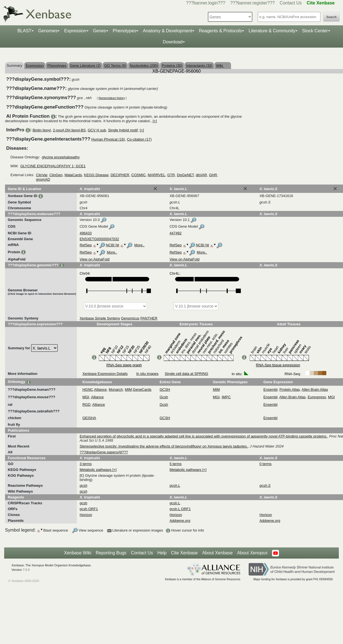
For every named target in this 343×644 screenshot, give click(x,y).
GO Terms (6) (115, 66)
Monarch (116, 389)
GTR (171, 175)
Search (331, 17)
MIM (128, 389)
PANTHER (149, 318)
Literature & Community (272, 31)
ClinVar (42, 175)
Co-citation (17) (139, 139)
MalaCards (73, 175)
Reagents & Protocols (220, 31)
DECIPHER (120, 175)
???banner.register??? (253, 3)
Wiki (220, 66)
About (252, 553)
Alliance (101, 389)
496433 (86, 233)
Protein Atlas (290, 389)
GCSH (165, 389)
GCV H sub (97, 130)
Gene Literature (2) (85, 66)
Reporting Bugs (111, 553)
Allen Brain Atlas (315, 389)
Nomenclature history (112, 98)
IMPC (226, 397)
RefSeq (86, 245)
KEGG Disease (96, 175)
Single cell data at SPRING (187, 374)
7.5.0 (26, 570)
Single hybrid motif (123, 130)
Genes (100, 31)
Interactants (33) (199, 66)
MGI (86, 397)
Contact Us (291, 3)
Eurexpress (317, 397)
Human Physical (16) (108, 139)
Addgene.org (180, 521)
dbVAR (201, 175)
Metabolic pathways (96, 470)
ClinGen (56, 175)
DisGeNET (185, 175)
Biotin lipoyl (42, 130)
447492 (176, 233)
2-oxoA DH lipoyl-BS (69, 130)
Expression (75, 31)
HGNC (88, 389)
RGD (86, 405)
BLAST (24, 31)
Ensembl (270, 389)
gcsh (83, 503)
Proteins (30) (172, 66)
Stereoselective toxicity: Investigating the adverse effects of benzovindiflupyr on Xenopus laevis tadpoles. (164, 446)
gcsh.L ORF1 (180, 509)
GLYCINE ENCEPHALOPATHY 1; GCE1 (53, 166)
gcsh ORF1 (89, 509)
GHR (213, 175)
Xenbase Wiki (78, 553)
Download (172, 42)
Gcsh (164, 397)
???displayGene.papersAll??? (104, 452)
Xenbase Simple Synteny (100, 318)
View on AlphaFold (95, 259)
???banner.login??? (206, 3)
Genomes (48, 31)
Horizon (86, 515)
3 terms (86, 464)
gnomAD (43, 179)
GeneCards (142, 389)
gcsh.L (175, 503)
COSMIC (139, 175)
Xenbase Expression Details (105, 374)
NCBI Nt (112, 245)
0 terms (265, 464)
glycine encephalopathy (61, 157)
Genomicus (130, 318)
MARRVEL (157, 175)
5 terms (176, 464)
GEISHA (89, 418)
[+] (155, 121)
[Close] (155, 189)
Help (162, 553)
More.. (139, 245)
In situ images (147, 374)
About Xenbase (217, 553)
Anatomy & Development (167, 31)
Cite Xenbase (184, 553)
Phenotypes (125, 31)
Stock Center (315, 31)
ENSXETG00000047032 (99, 239)
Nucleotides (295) (144, 66)
